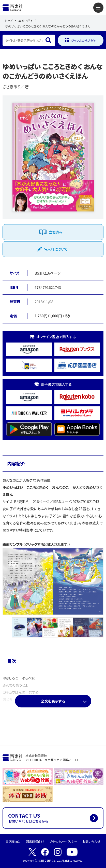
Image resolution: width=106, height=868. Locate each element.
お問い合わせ (91, 841)
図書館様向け (35, 841)
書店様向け (13, 841)
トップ (9, 20)
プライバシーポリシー (63, 841)
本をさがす (26, 20)
